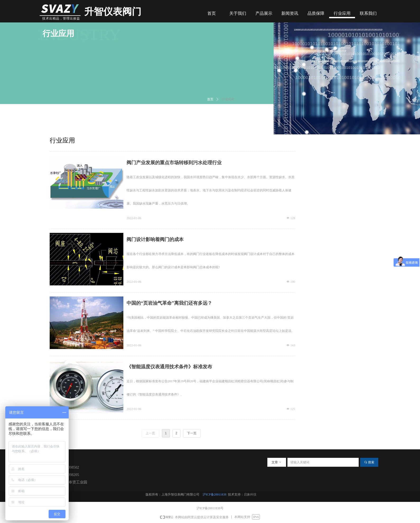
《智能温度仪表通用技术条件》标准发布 (169, 367)
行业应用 (228, 99)
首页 (210, 99)
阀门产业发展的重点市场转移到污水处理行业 (174, 163)
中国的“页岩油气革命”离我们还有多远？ (169, 303)
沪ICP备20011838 (215, 494)
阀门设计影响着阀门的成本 (155, 239)
